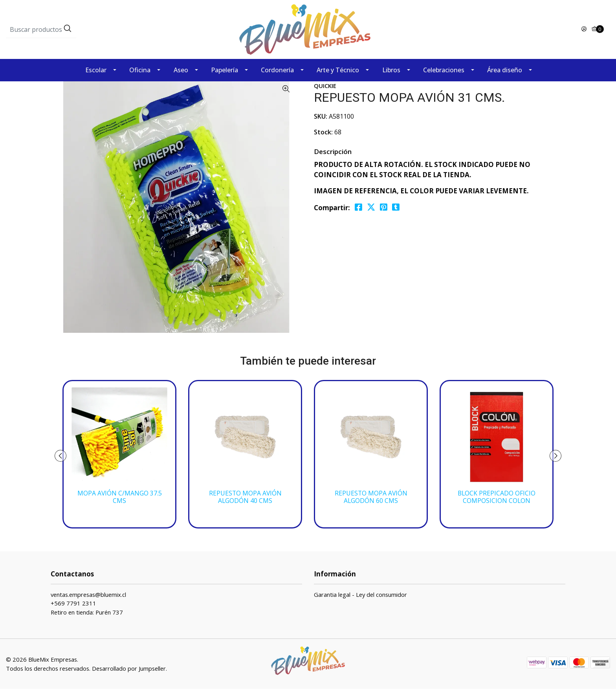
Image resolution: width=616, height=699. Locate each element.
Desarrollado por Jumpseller (129, 679)
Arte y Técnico (338, 80)
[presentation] (64, 466)
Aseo (181, 80)
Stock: (323, 142)
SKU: (321, 127)
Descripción (333, 162)
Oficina (140, 80)
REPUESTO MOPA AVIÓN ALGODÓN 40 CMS (245, 507)
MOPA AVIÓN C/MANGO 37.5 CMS (120, 507)
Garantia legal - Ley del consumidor (360, 605)
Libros (391, 80)
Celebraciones (444, 80)
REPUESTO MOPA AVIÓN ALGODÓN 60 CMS (371, 507)
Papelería (225, 80)
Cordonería (277, 80)
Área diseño (505, 80)
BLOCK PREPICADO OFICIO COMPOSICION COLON (497, 507)
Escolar (96, 80)
